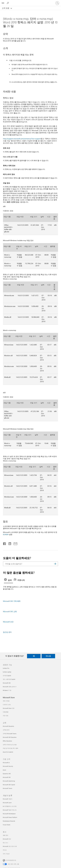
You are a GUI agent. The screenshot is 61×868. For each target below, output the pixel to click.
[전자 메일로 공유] (14, 543)
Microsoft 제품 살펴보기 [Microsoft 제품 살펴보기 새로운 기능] (10, 687)
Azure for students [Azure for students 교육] (8, 752)
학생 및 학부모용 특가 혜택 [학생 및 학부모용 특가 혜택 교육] (10, 748)
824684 (6, 534)
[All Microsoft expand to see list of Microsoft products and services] (3, 3)
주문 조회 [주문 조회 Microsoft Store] (6, 716)
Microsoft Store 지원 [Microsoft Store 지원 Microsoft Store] (9, 708)
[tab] (8, 580)
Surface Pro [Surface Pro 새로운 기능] (6, 668)
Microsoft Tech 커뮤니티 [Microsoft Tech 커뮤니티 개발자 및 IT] (10, 810)
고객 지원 (6, 8)
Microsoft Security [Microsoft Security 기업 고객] (8, 766)
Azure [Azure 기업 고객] (4, 770)
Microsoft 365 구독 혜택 (12, 601)
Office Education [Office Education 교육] (7, 741)
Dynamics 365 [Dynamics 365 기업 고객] (7, 774)
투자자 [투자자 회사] (5, 850)
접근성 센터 (7, 632)
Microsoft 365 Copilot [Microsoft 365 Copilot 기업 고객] (9, 785)
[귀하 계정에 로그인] (57, 3)
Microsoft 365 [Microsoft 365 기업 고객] (7, 777)
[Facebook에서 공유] (5, 543)
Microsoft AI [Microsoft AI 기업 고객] (6, 763)
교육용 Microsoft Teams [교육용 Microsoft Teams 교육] (10, 734)
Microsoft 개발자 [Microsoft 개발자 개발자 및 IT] (8, 799)
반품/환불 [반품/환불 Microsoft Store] (6, 712)
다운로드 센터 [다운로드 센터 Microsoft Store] (7, 705)
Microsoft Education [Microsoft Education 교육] (8, 726)
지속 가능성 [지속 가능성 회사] (6, 854)
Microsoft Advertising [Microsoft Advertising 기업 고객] (9, 781)
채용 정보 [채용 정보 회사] (6, 835)
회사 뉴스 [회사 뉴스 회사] (6, 843)
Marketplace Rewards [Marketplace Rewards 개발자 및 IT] (9, 821)
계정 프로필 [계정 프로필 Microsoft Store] (6, 701)
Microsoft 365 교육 (10, 611)
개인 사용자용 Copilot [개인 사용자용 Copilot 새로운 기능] (9, 679)
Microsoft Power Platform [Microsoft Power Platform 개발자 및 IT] (10, 817)
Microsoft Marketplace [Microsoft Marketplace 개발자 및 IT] (9, 814)
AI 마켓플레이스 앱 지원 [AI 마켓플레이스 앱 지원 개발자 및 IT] (10, 806)
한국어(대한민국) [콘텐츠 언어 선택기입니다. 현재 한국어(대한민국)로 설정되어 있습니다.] (11, 860)
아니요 (48, 656)
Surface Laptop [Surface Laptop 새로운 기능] (7, 672)
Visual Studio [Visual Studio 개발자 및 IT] (6, 825)
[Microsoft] (30, 2)
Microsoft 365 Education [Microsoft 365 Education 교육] (10, 737)
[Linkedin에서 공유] (9, 543)
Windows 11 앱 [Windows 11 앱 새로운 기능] (7, 690)
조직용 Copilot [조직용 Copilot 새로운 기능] (7, 676)
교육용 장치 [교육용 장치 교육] (6, 730)
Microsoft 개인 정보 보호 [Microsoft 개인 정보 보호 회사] (10, 846)
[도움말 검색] (8, 3)
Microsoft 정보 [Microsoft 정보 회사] (7, 839)
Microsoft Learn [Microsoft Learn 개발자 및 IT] (7, 803)
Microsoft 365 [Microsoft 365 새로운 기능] (7, 683)
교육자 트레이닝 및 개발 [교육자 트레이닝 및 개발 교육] (10, 745)
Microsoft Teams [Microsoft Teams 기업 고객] (7, 788)
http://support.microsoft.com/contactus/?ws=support (22, 139)
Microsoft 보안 (8, 622)
